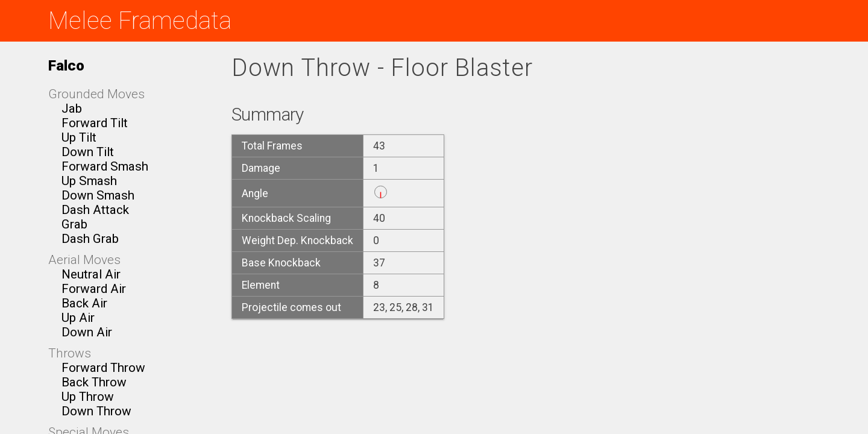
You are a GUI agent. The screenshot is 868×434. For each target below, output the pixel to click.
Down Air (87, 332)
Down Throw (96, 411)
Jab (72, 108)
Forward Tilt (95, 123)
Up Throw (88, 397)
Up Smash (89, 181)
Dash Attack (95, 210)
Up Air (78, 318)
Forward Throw (103, 368)
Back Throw (94, 382)
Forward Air (94, 289)
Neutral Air (91, 274)
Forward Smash (105, 166)
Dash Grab (90, 239)
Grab (74, 224)
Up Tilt (79, 137)
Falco (66, 65)
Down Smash (98, 195)
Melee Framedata (140, 21)
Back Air (84, 303)
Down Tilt (88, 152)
